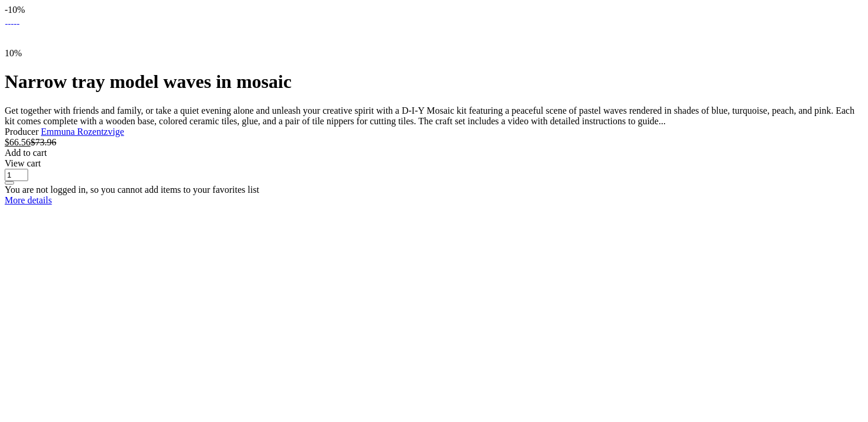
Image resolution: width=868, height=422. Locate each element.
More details (28, 200)
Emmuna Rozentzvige (83, 132)
